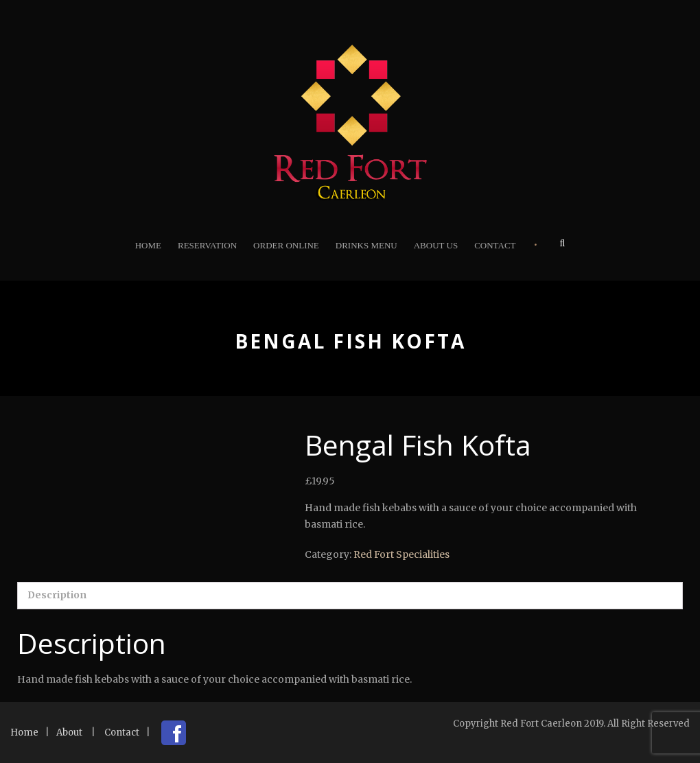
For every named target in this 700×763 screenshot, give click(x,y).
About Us (436, 245)
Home (148, 245)
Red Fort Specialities (401, 554)
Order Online (286, 245)
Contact (495, 245)
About (69, 732)
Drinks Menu (366, 245)
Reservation (207, 245)
